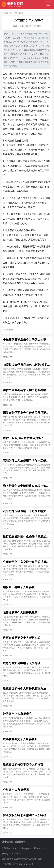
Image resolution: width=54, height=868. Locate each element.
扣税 (35, 129)
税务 (21, 124)
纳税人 (18, 166)
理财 (16, 13)
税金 (19, 120)
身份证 (22, 306)
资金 (33, 187)
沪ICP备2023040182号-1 (24, 864)
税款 (44, 166)
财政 (13, 182)
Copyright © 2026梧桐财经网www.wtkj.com (22, 859)
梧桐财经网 (8, 13)
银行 (44, 306)
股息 (24, 240)
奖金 (10, 240)
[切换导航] (48, 4)
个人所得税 (39, 37)
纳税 (18, 54)
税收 (21, 207)
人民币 (29, 37)
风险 (28, 154)
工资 (12, 33)
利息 (17, 240)
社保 (43, 33)
